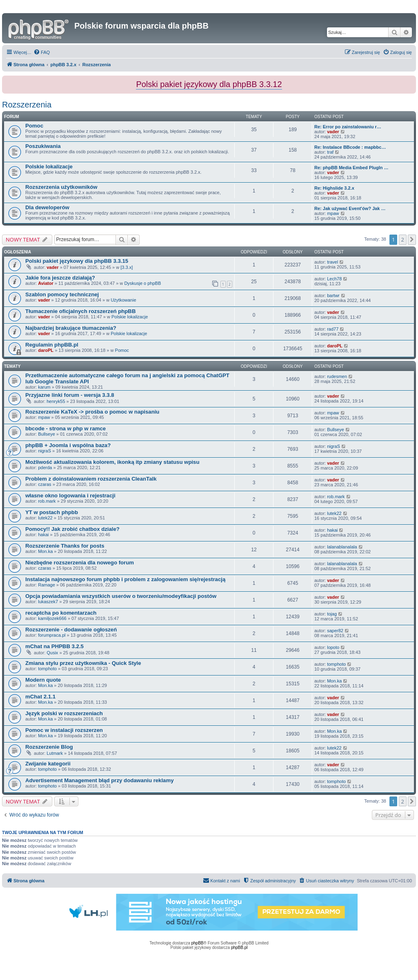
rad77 (333, 329)
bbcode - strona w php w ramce (66, 428)
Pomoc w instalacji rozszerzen (64, 730)
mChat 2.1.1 (40, 697)
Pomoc (34, 126)
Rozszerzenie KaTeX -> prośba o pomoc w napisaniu (92, 412)
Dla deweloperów (47, 207)
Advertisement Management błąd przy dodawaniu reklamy (100, 780)
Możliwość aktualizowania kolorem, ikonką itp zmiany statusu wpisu (112, 462)
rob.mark (47, 501)
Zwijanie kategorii (48, 764)
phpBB (198, 943)
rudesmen (337, 376)
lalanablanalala (342, 547)
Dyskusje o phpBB (142, 283)
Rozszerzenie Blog (49, 747)
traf (330, 152)
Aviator (46, 283)
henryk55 (56, 401)
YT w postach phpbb (52, 512)
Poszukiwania (43, 146)
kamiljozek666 (52, 618)
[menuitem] (42, 52)
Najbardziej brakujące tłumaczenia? (71, 328)
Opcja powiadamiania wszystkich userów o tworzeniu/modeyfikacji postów (121, 596)
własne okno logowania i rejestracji (70, 496)
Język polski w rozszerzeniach (64, 713)
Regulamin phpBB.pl (52, 345)
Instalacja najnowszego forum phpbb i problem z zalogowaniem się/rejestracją (125, 579)
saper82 (335, 631)
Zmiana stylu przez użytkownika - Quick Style (83, 663)
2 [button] (403, 239)
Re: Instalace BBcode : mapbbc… (350, 147)
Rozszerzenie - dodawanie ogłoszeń (71, 630)
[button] (412, 239)
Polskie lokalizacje (49, 167)
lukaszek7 (48, 602)
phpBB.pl (239, 948)
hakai (43, 535)
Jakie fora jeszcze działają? (60, 278)
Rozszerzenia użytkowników (61, 187)
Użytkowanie (123, 300)
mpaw (333, 213)
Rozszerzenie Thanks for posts (65, 546)
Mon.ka (45, 551)
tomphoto (47, 669)
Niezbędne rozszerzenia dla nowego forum (80, 563)
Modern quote (43, 680)
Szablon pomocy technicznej (62, 294)
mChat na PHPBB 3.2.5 (54, 646)
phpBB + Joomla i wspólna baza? (68, 445)
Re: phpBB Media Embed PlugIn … (351, 168)
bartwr (333, 295)
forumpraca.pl (52, 635)
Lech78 (334, 279)
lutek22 (45, 518)
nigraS (44, 451)
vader (333, 132)
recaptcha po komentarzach (61, 613)
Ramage (47, 585)
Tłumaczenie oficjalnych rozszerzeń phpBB (80, 311)
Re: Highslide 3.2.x (334, 188)
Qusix (52, 653)
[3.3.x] (127, 267)
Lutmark (55, 753)
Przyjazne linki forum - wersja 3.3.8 (70, 395)
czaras (44, 484)
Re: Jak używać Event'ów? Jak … (350, 208)
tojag (332, 614)
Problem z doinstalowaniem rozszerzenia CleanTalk (91, 479)
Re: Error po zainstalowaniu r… (348, 127)
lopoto (333, 647)
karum (44, 387)
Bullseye (47, 434)
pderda (45, 468)
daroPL (46, 350)
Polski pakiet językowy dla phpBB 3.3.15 (77, 261)
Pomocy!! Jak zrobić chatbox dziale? (72, 529)
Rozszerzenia (27, 105)
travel (332, 262)
